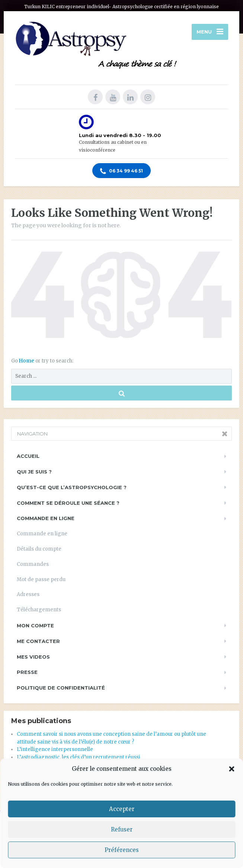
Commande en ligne (46, 518)
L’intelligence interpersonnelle (55, 749)
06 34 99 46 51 (122, 171)
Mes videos (33, 657)
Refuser (122, 829)
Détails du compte (39, 549)
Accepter (122, 809)
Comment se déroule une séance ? (68, 503)
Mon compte (35, 625)
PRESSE (27, 672)
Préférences (122, 850)
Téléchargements (39, 610)
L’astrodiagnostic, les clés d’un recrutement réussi (79, 757)
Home (27, 361)
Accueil (28, 456)
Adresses (28, 594)
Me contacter (38, 641)
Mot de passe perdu (41, 579)
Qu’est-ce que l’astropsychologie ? (72, 487)
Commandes (33, 564)
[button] (231, 769)
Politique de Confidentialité (61, 688)
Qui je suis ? (34, 472)
